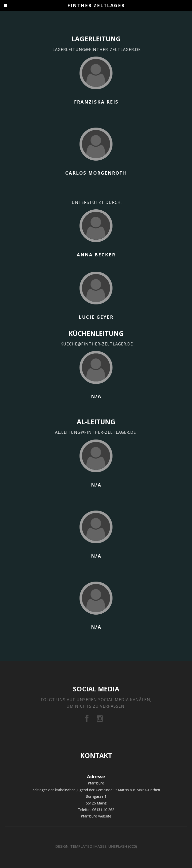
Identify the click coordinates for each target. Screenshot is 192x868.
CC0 (132, 846)
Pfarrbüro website (96, 816)
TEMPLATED (81, 846)
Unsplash (118, 846)
